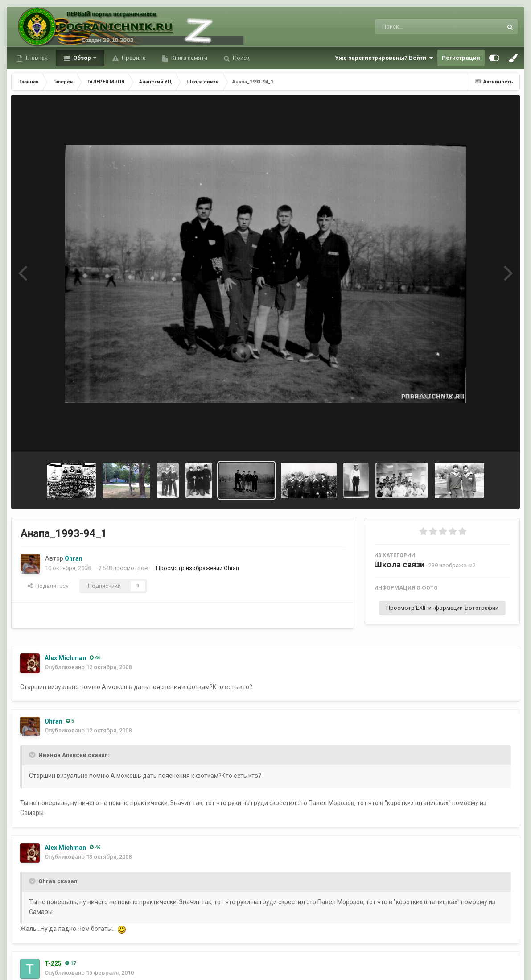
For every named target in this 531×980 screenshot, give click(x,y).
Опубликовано (88, 667)
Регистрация (461, 58)
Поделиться (48, 586)
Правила (133, 58)
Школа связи (399, 564)
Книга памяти (189, 58)
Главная (36, 58)
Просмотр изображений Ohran (198, 568)
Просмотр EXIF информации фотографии (442, 608)
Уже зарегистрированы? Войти (384, 58)
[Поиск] (422, 27)
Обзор (82, 58)
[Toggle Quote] (33, 755)
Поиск (241, 58)
